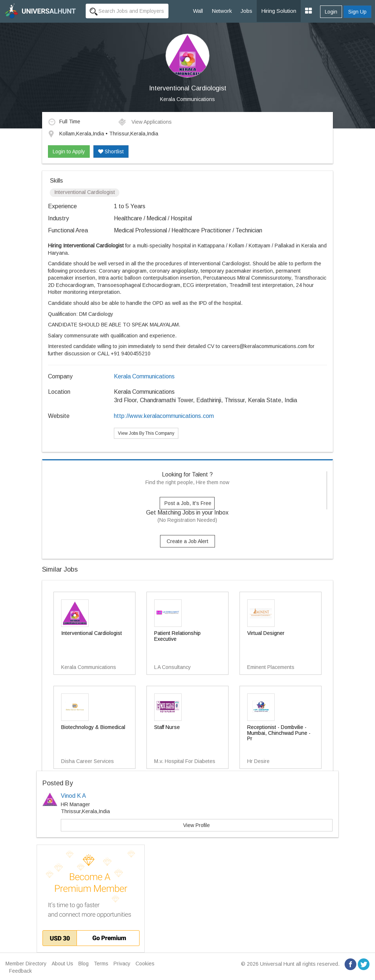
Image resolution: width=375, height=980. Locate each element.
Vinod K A (73, 796)
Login (331, 12)
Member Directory (26, 964)
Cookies (145, 964)
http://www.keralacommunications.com (164, 416)
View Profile (196, 825)
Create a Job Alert (187, 541)
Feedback (21, 971)
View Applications (145, 122)
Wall (198, 11)
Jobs (246, 11)
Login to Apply (69, 152)
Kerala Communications (187, 99)
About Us (62, 964)
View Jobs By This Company (146, 433)
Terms (101, 964)
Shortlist (111, 152)
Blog (83, 964)
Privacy (122, 964)
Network (222, 11)
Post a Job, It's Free (188, 503)
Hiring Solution (279, 11)
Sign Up (357, 12)
